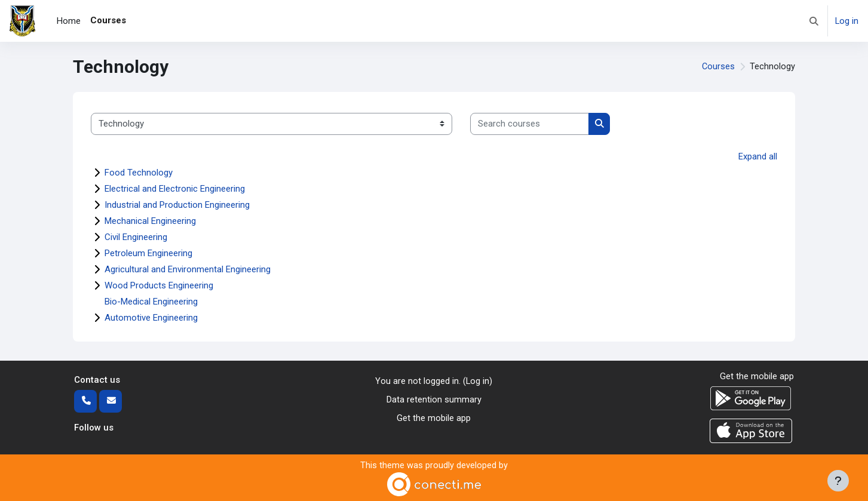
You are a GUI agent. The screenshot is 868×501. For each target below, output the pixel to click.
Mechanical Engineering (150, 221)
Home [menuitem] (69, 21)
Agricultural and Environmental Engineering (188, 269)
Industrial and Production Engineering (177, 205)
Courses (718, 67)
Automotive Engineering (151, 318)
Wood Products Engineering (159, 285)
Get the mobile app (434, 417)
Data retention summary (434, 399)
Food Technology (139, 173)
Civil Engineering (136, 237)
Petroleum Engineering (148, 253)
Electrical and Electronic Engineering (175, 189)
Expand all (758, 156)
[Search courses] (530, 124)
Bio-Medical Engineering (151, 302)
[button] (813, 21)
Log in (846, 21)
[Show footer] (838, 481)
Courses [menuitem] (108, 20)
